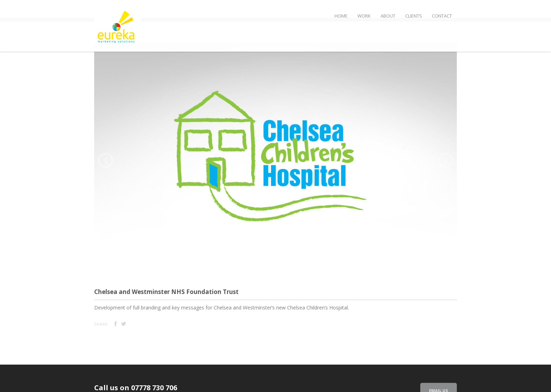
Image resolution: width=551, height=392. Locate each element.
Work (364, 16)
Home (341, 16)
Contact (442, 16)
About (388, 16)
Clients (414, 16)
